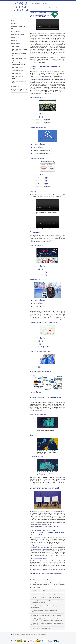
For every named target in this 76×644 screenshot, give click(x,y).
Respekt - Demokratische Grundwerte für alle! (18, 90)
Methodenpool (15, 37)
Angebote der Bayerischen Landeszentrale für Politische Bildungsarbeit (47, 607)
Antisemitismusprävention (18, 18)
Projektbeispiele (16, 86)
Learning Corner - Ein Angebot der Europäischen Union (47, 594)
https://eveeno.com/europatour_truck (42, 549)
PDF (43, 114)
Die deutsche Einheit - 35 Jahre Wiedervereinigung (19, 64)
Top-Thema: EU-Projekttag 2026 (19, 54)
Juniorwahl (41, 524)
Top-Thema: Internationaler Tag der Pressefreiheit (19, 59)
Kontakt (32, 3)
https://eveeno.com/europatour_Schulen (44, 555)
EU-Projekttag (44, 76)
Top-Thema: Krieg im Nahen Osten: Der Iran (19, 50)
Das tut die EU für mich (38, 591)
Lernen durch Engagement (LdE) (18, 27)
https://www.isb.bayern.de (45, 16)
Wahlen (13, 94)
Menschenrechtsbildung (18, 34)
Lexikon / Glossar (16, 31)
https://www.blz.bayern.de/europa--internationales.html (49, 573)
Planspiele (14, 40)
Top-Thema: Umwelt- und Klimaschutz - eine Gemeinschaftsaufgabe (19, 69)
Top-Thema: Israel (17, 74)
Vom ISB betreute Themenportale (20, 635)
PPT (41, 117)
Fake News (14, 24)
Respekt (32, 410)
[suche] (50, 8)
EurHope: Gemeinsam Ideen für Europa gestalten (45, 598)
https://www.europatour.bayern (40, 558)
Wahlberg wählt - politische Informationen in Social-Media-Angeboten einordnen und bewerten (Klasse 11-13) (47, 620)
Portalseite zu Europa (35, 588)
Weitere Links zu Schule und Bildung (38, 635)
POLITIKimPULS (16, 43)
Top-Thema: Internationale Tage (19, 82)
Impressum (38, 3)
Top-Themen (15, 46)
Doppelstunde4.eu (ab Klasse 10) (41, 628)
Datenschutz (45, 3)
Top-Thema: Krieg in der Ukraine (18, 77)
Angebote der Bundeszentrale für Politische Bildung (46, 615)
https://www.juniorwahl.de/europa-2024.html (49, 526)
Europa (13, 21)
